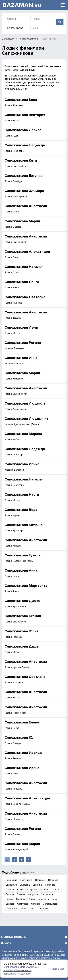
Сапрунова (23, 904)
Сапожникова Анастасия (26, 206)
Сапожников (26, 880)
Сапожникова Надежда (25, 145)
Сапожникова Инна (21, 358)
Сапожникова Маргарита (26, 586)
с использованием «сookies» (20, 967)
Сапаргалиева (50, 904)
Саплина (36, 904)
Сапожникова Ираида (23, 753)
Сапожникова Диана (22, 601)
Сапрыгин (33, 894)
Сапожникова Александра (27, 252)
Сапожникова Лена (21, 328)
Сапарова (25, 885)
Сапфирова (47, 894)
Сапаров (10, 890)
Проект (6, 943)
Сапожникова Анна (21, 571)
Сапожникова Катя (21, 160)
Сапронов (50, 885)
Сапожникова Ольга (22, 282)
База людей (8, 39)
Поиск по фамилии (28, 39)
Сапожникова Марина (23, 434)
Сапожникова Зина (21, 100)
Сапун (23, 909)
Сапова (57, 890)
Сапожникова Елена (22, 722)
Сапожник (43, 909)
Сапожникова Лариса (23, 130)
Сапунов (46, 890)
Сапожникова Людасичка (27, 419)
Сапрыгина (33, 890)
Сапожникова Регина (23, 343)
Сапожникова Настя (22, 495)
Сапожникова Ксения (23, 616)
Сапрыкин (40, 880)
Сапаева (10, 904)
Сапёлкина (11, 909)
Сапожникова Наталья (24, 267)
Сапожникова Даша (22, 646)
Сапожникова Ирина (22, 464)
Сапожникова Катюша (24, 525)
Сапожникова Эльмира (24, 191)
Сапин (32, 899)
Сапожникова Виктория (25, 115)
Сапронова (11, 885)
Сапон (55, 899)
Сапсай (9, 899)
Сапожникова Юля (20, 738)
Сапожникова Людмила (25, 403)
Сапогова (21, 899)
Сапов (32, 909)
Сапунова (53, 880)
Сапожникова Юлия (21, 631)
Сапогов (10, 894)
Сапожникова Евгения (24, 176)
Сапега (21, 890)
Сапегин (21, 894)
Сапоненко (43, 899)
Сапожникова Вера (21, 510)
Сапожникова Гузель (23, 555)
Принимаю (58, 969)
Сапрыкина (11, 880)
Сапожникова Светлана (25, 297)
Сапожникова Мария (22, 221)
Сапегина (37, 885)
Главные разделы (14, 937)
